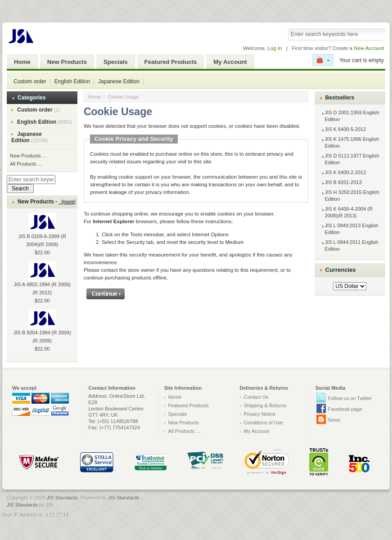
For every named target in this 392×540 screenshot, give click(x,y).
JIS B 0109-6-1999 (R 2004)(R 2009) (42, 234)
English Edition (72, 81)
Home (22, 62)
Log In (275, 48)
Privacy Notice (260, 414)
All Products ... (26, 164)
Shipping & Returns (265, 405)
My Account (230, 62)
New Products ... (28, 156)
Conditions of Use (264, 423)
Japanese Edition (119, 81)
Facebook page (345, 409)
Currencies (341, 270)
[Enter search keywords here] (31, 180)
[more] (67, 202)
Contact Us (256, 397)
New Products (67, 62)
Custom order (30, 81)
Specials (116, 62)
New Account (369, 48)
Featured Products (171, 62)
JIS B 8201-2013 (343, 182)
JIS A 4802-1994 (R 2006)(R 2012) (42, 282)
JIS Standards (62, 498)
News (334, 420)
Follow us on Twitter (350, 398)
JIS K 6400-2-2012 (346, 172)
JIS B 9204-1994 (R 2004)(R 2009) (42, 330)
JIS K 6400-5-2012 (346, 129)
